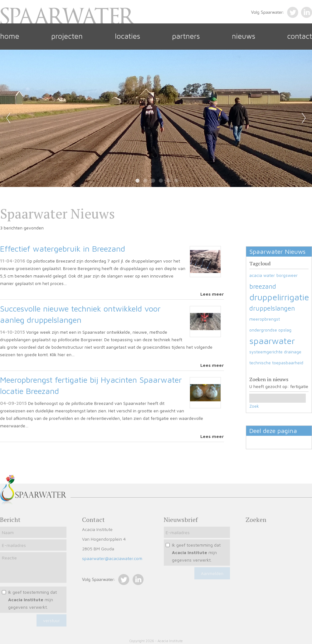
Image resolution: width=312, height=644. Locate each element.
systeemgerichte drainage (275, 352)
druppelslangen (272, 308)
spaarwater (272, 341)
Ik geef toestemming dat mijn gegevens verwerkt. (32, 600)
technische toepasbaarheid (276, 363)
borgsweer (287, 275)
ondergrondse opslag (270, 330)
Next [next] (304, 118)
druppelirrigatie (279, 297)
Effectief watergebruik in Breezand (63, 248)
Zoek (254, 406)
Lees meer (212, 294)
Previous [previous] (8, 118)
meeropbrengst (265, 319)
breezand (263, 286)
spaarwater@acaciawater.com (112, 558)
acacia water (262, 275)
